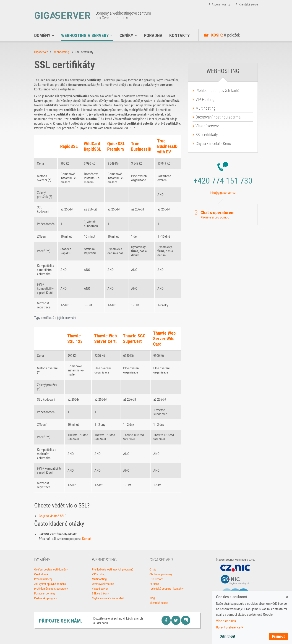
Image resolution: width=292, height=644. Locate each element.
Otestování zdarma (103, 584)
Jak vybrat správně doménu (50, 584)
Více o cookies (226, 621)
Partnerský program (46, 598)
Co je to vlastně (52, 516)
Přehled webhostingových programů (113, 569)
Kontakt (87, 539)
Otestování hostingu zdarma (218, 117)
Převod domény (43, 579)
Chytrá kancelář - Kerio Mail (108, 598)
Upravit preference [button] (229, 627)
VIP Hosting (205, 99)
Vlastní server (100, 589)
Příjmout (278, 636)
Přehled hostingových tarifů (217, 91)
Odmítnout (227, 636)
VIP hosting (99, 574)
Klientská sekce (248, 4)
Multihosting (206, 108)
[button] (223, 215)
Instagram (186, 620)
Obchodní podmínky (161, 574)
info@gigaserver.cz (223, 193)
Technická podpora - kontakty (166, 589)
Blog (152, 598)
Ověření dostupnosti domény (51, 569)
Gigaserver (41, 52)
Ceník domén (42, 574)
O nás (153, 569)
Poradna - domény (45, 593)
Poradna (154, 584)
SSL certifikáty (207, 135)
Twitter (176, 620)
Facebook (166, 620)
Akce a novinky (221, 4)
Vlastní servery (207, 126)
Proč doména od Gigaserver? (51, 589)
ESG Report (156, 579)
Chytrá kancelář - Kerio (213, 143)
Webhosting (62, 52)
